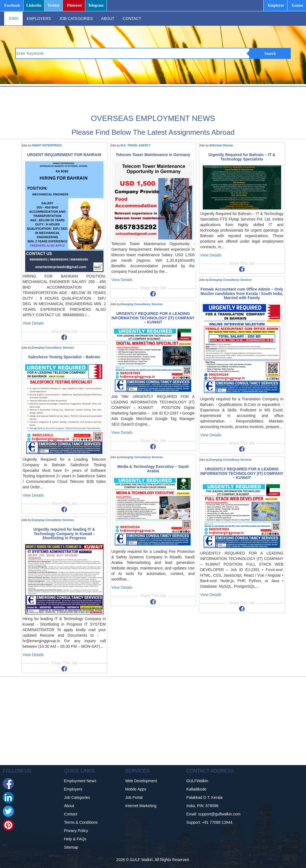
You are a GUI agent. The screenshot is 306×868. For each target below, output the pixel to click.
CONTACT (132, 19)
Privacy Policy (76, 831)
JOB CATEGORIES (76, 19)
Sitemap (71, 847)
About (69, 806)
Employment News (80, 781)
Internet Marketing (141, 806)
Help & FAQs (75, 839)
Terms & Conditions (81, 822)
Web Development (141, 781)
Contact (71, 814)
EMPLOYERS (39, 19)
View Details (33, 323)
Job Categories (77, 797)
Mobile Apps (136, 789)
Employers (73, 789)
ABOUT (108, 19)
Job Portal (134, 797)
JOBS (13, 19)
